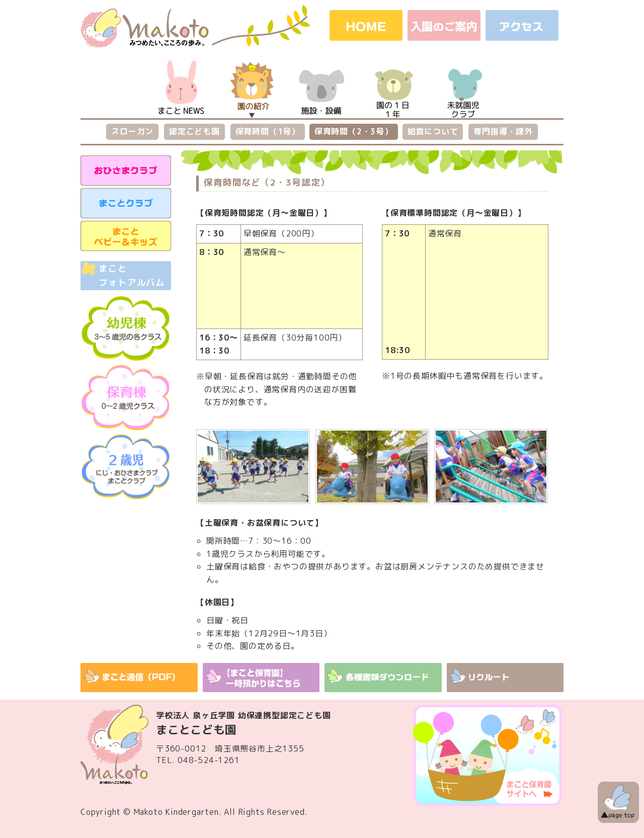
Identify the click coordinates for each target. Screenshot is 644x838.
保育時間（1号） (268, 131)
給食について (433, 131)
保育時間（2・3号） (354, 131)
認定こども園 (194, 131)
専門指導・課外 (503, 131)
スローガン (132, 131)
